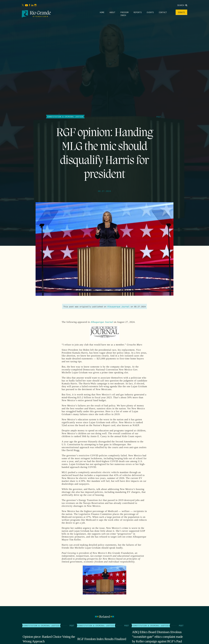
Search (182, 5)
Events (150, 12)
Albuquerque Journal (118, 306)
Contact (163, 12)
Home (102, 12)
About (112, 12)
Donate (181, 12)
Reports (138, 12)
